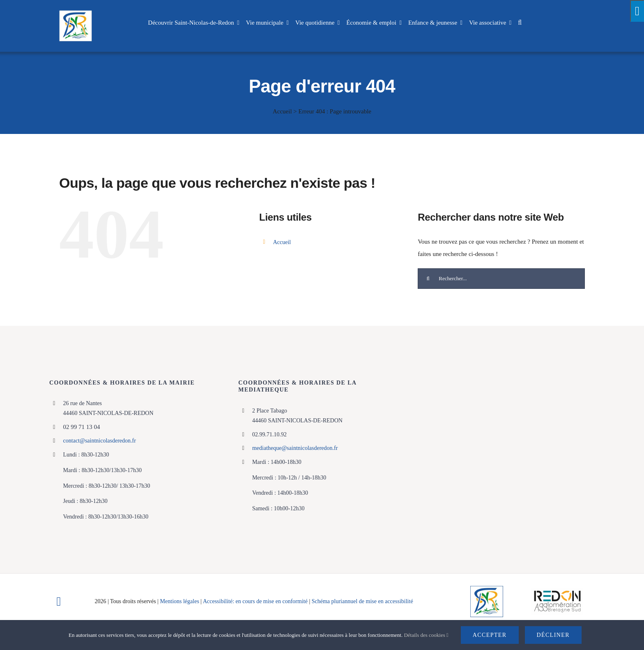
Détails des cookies (426, 635)
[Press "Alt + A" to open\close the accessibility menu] (637, 11)
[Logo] (487, 589)
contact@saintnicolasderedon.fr (100, 441)
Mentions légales (180, 601)
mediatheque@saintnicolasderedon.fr (295, 448)
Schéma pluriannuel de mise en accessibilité (362, 601)
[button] (520, 23)
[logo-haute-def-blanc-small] (558, 591)
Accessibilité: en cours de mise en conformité (256, 601)
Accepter (490, 635)
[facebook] (59, 602)
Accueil (282, 111)
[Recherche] (428, 279)
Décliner (553, 635)
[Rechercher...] (501, 279)
